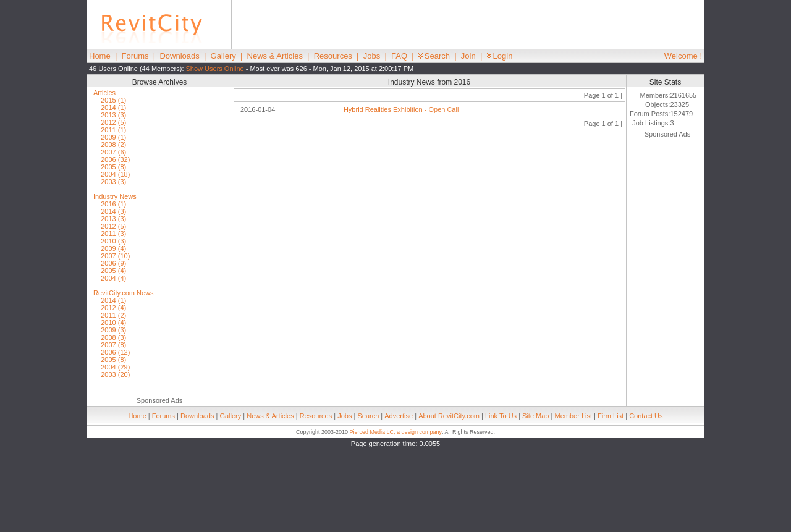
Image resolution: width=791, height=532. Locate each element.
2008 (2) (113, 145)
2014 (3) (113, 211)
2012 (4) (113, 308)
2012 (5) (113, 122)
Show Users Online (215, 69)
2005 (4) (113, 271)
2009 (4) (113, 248)
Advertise (399, 416)
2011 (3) (113, 234)
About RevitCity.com (449, 416)
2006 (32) (115, 159)
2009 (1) (113, 137)
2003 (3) (113, 182)
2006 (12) (115, 352)
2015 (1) (113, 100)
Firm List (611, 416)
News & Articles (275, 56)
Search (434, 56)
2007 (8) (113, 345)
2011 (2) (113, 315)
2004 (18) (115, 174)
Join (468, 56)
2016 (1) (113, 204)
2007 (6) (113, 152)
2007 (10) (115, 256)
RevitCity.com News (124, 293)
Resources (333, 56)
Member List (573, 416)
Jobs (372, 56)
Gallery (223, 56)
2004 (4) (113, 278)
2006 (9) (113, 263)
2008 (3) (113, 337)
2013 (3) (113, 115)
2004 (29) (115, 367)
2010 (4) (113, 323)
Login (500, 56)
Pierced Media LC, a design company (395, 432)
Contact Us (646, 416)
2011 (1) (113, 130)
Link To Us (501, 416)
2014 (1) (113, 108)
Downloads (179, 56)
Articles (104, 93)
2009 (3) (113, 330)
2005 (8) (113, 167)
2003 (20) (115, 374)
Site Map (535, 416)
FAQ (399, 56)
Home (100, 56)
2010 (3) (113, 241)
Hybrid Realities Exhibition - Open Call (401, 109)
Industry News (115, 196)
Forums (135, 56)
